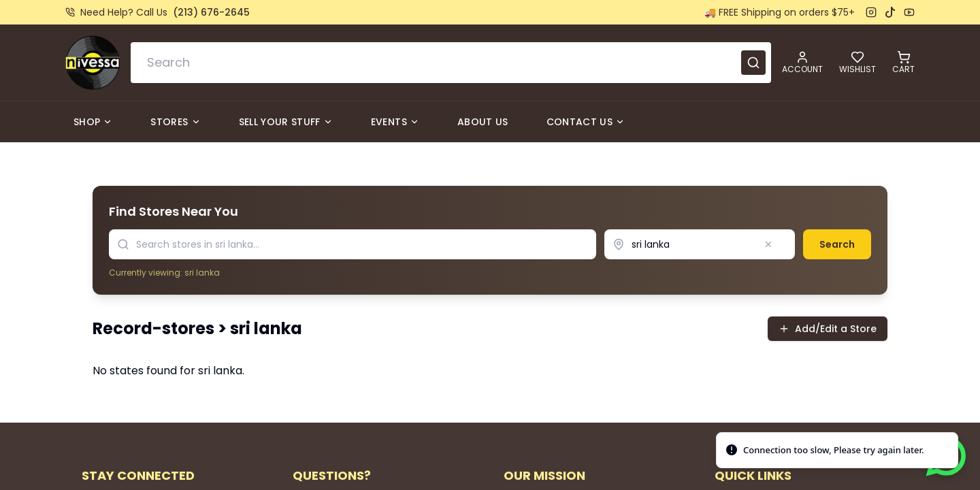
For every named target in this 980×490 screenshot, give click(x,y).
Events (395, 122)
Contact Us (586, 122)
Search (837, 244)
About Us (483, 122)
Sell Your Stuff (286, 122)
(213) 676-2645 (211, 12)
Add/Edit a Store (828, 329)
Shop (93, 122)
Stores (175, 122)
